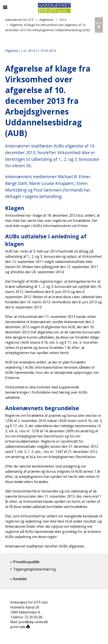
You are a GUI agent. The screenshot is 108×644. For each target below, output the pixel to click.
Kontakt (20, 579)
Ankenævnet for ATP (19, 20)
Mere (99, 25)
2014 (63, 20)
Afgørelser (47, 20)
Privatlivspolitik (26, 562)
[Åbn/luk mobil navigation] (5, 7)
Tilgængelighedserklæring (34, 569)
